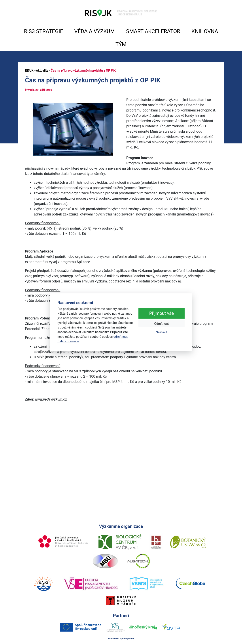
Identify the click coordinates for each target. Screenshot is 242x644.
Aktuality (42, 71)
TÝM (121, 44)
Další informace (68, 341)
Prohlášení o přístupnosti (121, 639)
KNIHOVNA (205, 31)
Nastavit (162, 332)
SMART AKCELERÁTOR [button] (153, 31)
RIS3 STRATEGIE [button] (44, 31)
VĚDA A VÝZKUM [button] (95, 31)
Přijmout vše (162, 314)
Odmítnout (161, 324)
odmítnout (121, 337)
